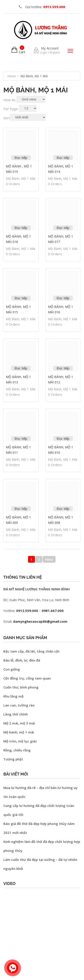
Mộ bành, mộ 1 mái (20, 178)
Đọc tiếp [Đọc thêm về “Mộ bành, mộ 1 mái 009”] (21, 509)
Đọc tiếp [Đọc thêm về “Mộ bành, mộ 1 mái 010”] (63, 438)
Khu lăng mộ (13, 696)
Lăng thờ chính (16, 714)
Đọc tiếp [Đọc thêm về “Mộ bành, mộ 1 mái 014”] (63, 158)
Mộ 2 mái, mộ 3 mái (19, 723)
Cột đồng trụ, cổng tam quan (27, 678)
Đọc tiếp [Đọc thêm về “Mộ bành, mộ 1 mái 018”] (21, 228)
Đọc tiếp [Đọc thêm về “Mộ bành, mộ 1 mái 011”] (21, 438)
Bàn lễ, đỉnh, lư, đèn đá (22, 660)
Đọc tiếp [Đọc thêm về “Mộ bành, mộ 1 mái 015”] (21, 298)
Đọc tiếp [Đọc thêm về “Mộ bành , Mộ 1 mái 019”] (21, 158)
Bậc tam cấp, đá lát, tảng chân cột (31, 651)
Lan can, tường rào (19, 705)
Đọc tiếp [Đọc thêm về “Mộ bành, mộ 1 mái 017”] (63, 228)
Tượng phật (13, 759)
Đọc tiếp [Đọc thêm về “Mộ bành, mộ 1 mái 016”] (63, 298)
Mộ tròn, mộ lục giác (20, 741)
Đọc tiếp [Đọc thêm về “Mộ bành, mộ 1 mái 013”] (21, 368)
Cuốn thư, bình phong (21, 687)
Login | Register (50, 52)
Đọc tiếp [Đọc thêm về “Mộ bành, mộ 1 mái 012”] (63, 368)
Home (12, 76)
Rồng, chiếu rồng (17, 750)
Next (49, 559)
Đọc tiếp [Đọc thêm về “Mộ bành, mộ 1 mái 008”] (63, 509)
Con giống (12, 669)
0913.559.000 (27, 611)
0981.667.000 (53, 611)
